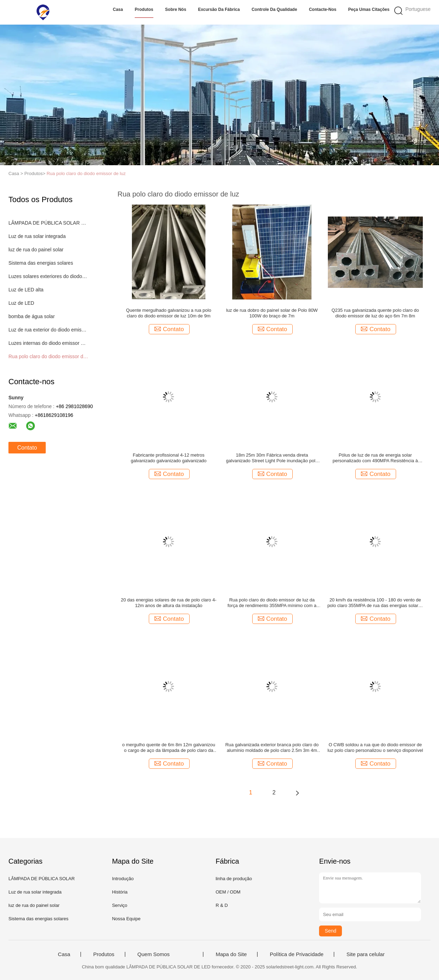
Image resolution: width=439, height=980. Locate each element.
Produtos (144, 9)
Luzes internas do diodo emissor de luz (48, 343)
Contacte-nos (323, 9)
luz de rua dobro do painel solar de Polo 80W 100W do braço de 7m (272, 313)
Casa (118, 9)
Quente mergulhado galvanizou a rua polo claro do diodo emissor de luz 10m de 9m (168, 313)
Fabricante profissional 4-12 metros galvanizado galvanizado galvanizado (169, 458)
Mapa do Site (231, 954)
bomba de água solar (32, 316)
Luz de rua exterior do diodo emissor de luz (48, 330)
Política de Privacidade (297, 954)
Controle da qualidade (274, 9)
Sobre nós (176, 9)
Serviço (119, 905)
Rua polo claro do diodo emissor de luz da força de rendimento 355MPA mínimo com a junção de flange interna (272, 603)
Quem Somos (154, 954)
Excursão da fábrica (219, 9)
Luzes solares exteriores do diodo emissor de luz (48, 276)
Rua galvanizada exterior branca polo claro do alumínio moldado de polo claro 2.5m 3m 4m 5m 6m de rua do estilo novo (272, 748)
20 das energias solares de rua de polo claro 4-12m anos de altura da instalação (169, 603)
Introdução (123, 879)
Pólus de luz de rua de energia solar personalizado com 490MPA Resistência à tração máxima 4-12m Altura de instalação (375, 458)
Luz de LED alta (26, 290)
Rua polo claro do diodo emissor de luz (86, 173)
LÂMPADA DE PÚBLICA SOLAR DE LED (48, 223)
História (120, 892)
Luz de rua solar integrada (37, 236)
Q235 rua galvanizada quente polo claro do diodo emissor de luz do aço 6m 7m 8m (375, 313)
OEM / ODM (228, 892)
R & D (222, 905)
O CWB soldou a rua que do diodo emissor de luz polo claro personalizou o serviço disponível (375, 747)
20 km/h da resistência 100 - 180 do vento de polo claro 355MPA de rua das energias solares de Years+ (375, 603)
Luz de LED (21, 303)
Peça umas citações (369, 9)
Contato (27, 448)
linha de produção (234, 879)
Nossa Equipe (126, 919)
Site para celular (365, 954)
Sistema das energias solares (41, 263)
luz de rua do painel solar (36, 250)
